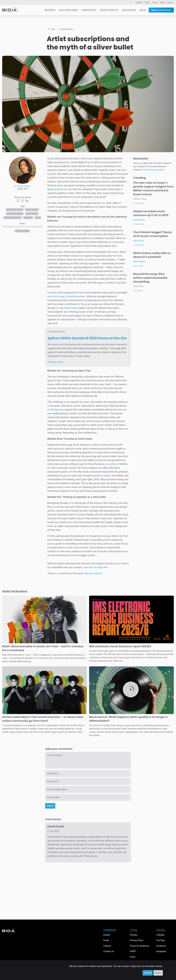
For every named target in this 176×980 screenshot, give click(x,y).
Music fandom (32, 214)
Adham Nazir (139, 241)
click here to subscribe (95, 567)
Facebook (161, 946)
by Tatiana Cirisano (23, 186)
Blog (143, 10)
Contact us (109, 951)
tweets (74, 308)
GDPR (133, 951)
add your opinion (93, 573)
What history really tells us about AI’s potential (152, 255)
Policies (134, 935)
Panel (155, 2)
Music (38, 218)
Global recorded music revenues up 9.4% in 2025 (151, 213)
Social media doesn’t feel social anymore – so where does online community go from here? (43, 719)
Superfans (28, 218)
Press (147, 2)
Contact (139, 2)
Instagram (161, 951)
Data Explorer (68, 10)
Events (107, 935)
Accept (148, 973)
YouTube (160, 940)
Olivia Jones (138, 286)
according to (112, 464)
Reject (158, 973)
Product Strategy (22, 231)
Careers (107, 946)
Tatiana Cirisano (140, 199)
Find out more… (56, 362)
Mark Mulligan (139, 220)
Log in (170, 2)
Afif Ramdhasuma (15, 150)
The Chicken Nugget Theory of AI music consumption (153, 234)
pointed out (61, 189)
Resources (129, 10)
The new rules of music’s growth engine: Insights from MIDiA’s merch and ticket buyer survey (153, 188)
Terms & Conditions (139, 946)
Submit (50, 806)
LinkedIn (160, 935)
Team (162, 2)
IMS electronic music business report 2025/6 (120, 646)
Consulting (89, 10)
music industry (32, 210)
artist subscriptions (15, 210)
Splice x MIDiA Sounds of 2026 (87, 338)
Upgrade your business (161, 10)
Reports (50, 10)
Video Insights (109, 10)
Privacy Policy (137, 940)
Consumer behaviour (13, 218)
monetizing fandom (15, 214)
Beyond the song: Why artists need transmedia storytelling (150, 278)
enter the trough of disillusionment (66, 296)
